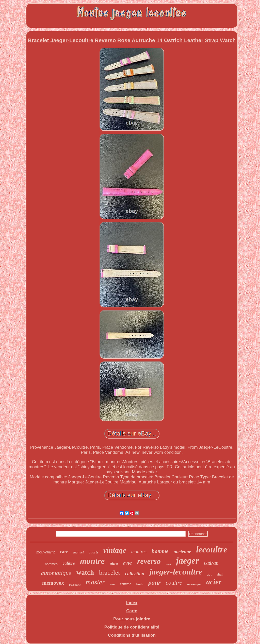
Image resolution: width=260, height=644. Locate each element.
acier (214, 582)
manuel (79, 552)
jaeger (188, 561)
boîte (140, 584)
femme (126, 584)
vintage (115, 550)
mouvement (46, 552)
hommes (51, 564)
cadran (211, 563)
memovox (53, 583)
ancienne (182, 552)
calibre (69, 563)
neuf (168, 564)
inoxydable (75, 585)
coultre (174, 583)
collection (135, 574)
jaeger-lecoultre (176, 572)
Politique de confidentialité (132, 627)
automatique (56, 573)
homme (160, 551)
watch (85, 572)
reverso (149, 561)
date (209, 575)
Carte (132, 611)
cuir (112, 584)
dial (220, 574)
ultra (114, 563)
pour (155, 582)
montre (92, 561)
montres (139, 552)
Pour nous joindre (132, 619)
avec (127, 563)
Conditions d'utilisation (132, 635)
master (95, 582)
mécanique (194, 584)
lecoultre (212, 550)
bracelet (109, 573)
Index (132, 603)
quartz (94, 552)
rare (64, 552)
